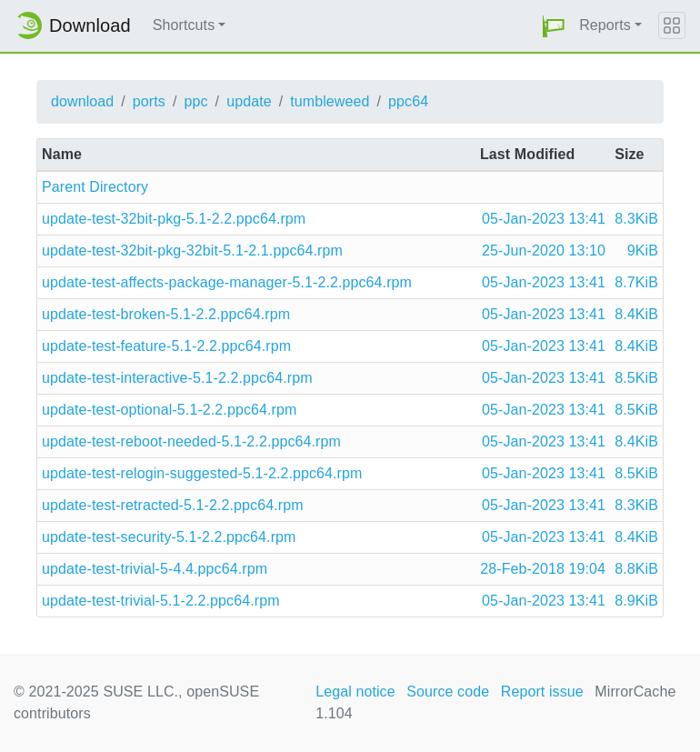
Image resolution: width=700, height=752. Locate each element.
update (249, 101)
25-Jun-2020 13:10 (544, 251)
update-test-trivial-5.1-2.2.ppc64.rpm (161, 601)
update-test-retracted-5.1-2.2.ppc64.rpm (173, 505)
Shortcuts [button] (184, 25)
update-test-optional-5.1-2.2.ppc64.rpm (169, 410)
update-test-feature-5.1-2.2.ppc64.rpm (166, 346)
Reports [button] (605, 25)
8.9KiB (636, 601)
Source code (448, 692)
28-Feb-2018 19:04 (543, 569)
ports (149, 101)
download (82, 101)
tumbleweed (330, 101)
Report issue (542, 692)
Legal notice (355, 692)
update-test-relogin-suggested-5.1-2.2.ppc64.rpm (202, 473)
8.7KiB (636, 282)
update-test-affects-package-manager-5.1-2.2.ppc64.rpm (227, 282)
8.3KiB (636, 219)
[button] (554, 26)
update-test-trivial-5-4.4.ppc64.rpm (155, 569)
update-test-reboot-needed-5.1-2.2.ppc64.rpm (191, 441)
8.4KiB (636, 314)
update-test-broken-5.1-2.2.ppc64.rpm (166, 314)
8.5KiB (636, 378)
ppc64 (408, 101)
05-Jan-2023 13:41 (544, 219)
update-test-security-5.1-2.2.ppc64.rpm (169, 537)
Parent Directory (95, 187)
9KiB (643, 251)
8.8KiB (636, 569)
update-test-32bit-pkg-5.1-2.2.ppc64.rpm (174, 219)
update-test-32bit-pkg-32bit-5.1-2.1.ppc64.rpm (192, 251)
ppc (195, 101)
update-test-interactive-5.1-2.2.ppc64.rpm (177, 378)
